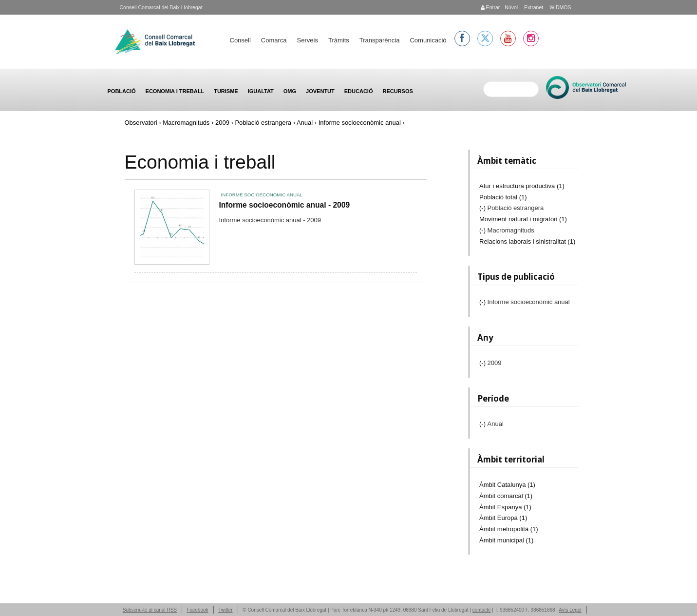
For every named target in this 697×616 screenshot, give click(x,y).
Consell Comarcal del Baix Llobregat (161, 7)
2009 (222, 123)
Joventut (320, 91)
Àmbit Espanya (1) (505, 507)
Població (122, 91)
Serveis (308, 40)
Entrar (490, 7)
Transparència (380, 40)
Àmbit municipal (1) (506, 540)
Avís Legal (570, 610)
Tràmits (339, 40)
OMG (290, 91)
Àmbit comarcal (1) (506, 496)
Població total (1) (503, 197)
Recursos (397, 91)
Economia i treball (175, 91)
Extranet (533, 7)
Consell (240, 40)
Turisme (226, 91)
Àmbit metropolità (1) (509, 529)
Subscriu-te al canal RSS (150, 610)
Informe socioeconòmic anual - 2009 (285, 205)
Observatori (141, 123)
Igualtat (261, 91)
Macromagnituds (186, 123)
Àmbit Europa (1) (503, 518)
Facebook (198, 610)
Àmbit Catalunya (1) (507, 485)
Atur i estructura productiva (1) (522, 186)
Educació (359, 91)
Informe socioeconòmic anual (262, 195)
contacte (482, 610)
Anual (305, 123)
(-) (483, 208)
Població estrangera (263, 123)
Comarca (274, 40)
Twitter (225, 610)
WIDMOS (559, 7)
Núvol (511, 7)
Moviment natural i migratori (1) (523, 219)
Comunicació (428, 40)
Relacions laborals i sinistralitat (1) (527, 241)
